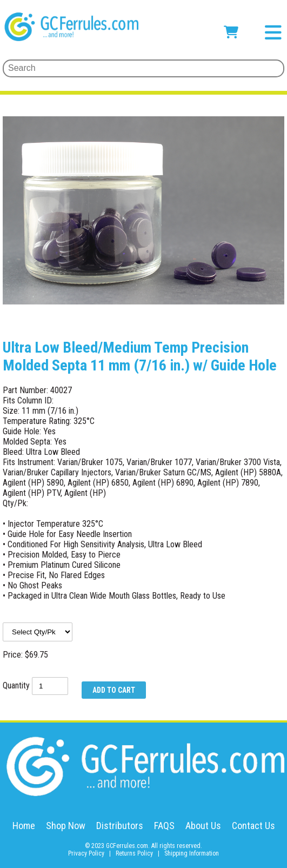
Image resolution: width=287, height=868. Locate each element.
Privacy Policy (86, 853)
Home (24, 826)
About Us (203, 826)
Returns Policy (134, 853)
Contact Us (253, 826)
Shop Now (66, 826)
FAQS (164, 826)
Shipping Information (192, 853)
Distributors (120, 826)
